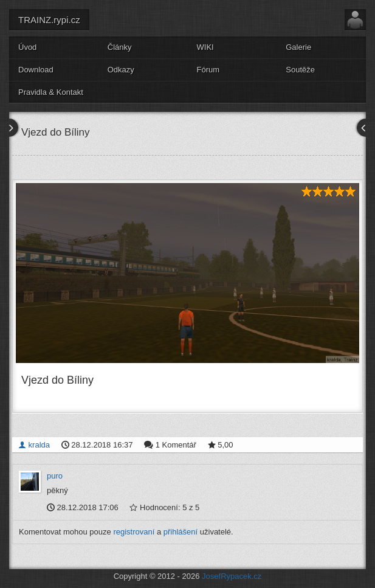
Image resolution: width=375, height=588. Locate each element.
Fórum (208, 70)
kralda (34, 445)
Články (120, 47)
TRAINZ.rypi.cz (49, 20)
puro (55, 476)
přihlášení (181, 532)
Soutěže (300, 70)
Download (36, 70)
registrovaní (134, 532)
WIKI (205, 47)
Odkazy (121, 70)
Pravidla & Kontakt (51, 92)
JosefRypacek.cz (232, 576)
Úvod (27, 47)
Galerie (298, 47)
